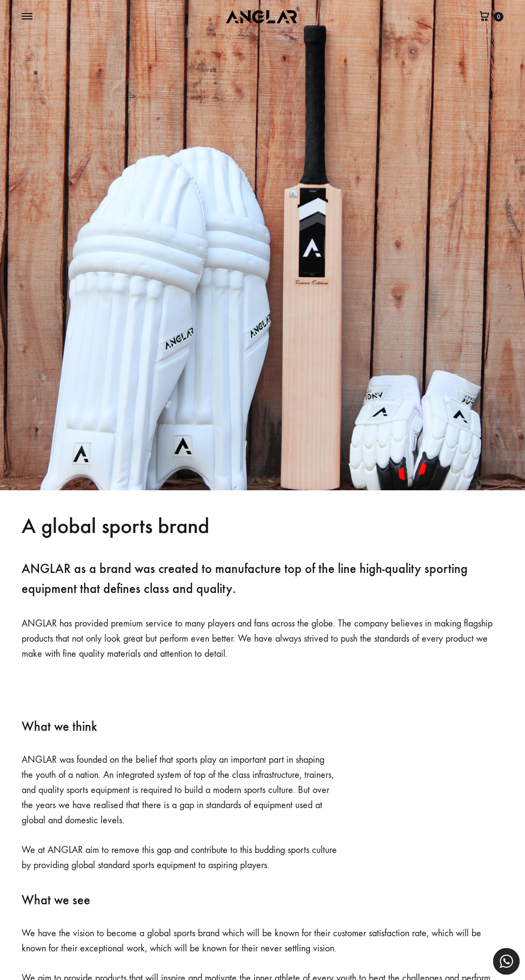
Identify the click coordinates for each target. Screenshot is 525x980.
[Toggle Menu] (27, 17)
